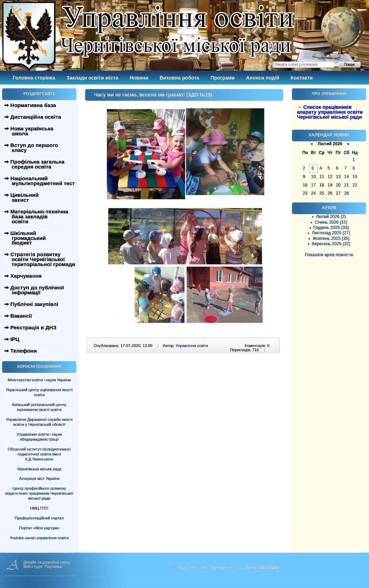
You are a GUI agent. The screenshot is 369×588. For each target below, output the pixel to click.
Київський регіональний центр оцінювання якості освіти (39, 407)
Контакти (302, 78)
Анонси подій (263, 78)
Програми (223, 78)
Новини (139, 78)
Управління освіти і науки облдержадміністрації (39, 437)
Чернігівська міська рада (39, 469)
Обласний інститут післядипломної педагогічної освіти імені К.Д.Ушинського (39, 454)
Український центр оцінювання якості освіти (39, 392)
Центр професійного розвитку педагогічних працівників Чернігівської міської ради (39, 493)
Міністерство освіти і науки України (39, 380)
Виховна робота (180, 78)
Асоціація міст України (39, 478)
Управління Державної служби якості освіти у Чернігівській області (39, 422)
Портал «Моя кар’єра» (39, 528)
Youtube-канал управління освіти (39, 538)
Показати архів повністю (329, 255)
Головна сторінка (34, 78)
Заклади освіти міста (92, 78)
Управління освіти (192, 346)
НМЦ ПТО (39, 508)
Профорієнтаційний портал (39, 518)
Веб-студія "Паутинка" (43, 566)
